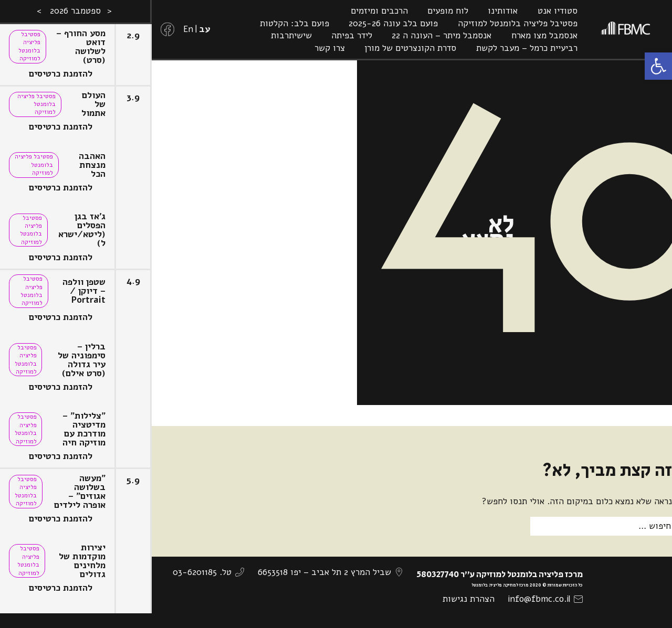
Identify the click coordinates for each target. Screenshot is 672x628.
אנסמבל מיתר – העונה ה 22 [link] (442, 35)
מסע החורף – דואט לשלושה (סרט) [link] (81, 47)
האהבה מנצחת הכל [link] (92, 165)
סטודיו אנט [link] (558, 11)
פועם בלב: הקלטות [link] (295, 23)
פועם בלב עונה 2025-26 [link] (393, 23)
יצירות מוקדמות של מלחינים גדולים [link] (82, 561)
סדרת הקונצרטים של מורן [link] (410, 48)
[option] (76, 314)
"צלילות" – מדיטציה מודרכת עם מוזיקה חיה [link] (84, 429)
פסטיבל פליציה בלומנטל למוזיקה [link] (518, 23)
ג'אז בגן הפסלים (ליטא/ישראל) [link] (82, 230)
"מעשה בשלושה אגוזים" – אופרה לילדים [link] (80, 492)
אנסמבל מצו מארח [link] (544, 35)
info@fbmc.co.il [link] (539, 599)
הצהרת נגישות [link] (469, 599)
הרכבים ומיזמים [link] (379, 11)
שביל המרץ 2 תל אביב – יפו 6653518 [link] (324, 572)
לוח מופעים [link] (448, 11)
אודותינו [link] (503, 11)
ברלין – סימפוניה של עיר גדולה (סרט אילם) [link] (82, 360)
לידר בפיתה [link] (352, 35)
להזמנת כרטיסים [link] (61, 74)
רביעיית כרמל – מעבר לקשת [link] (527, 48)
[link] (658, 66)
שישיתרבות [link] (291, 35)
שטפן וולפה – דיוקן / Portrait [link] (84, 291)
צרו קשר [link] (330, 48)
